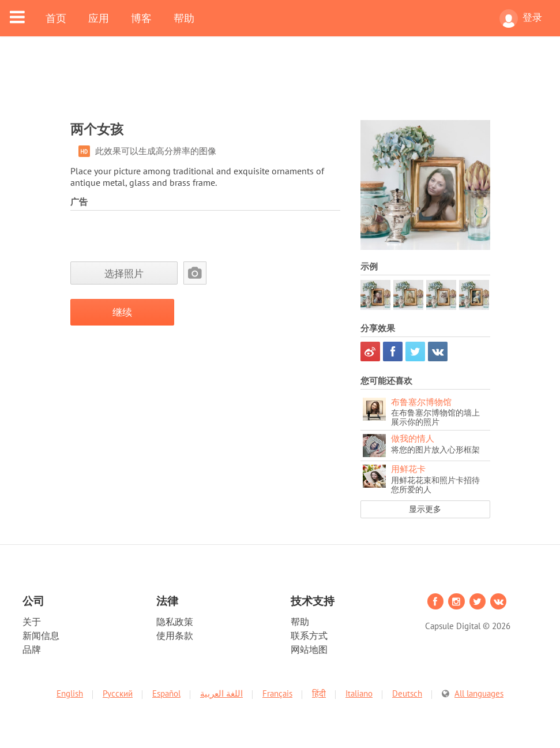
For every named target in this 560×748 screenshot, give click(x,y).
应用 (99, 18)
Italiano (359, 693)
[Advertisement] (280, 85)
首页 (56, 18)
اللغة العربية (221, 693)
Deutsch (407, 693)
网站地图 (309, 649)
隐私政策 (175, 622)
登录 (521, 18)
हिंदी (319, 693)
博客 (141, 18)
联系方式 (309, 635)
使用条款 (175, 635)
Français (277, 693)
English (70, 693)
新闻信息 (41, 635)
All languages (479, 693)
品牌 (32, 649)
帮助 (184, 18)
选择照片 (124, 273)
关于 (32, 622)
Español (166, 693)
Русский (118, 693)
